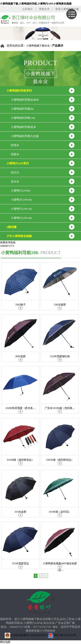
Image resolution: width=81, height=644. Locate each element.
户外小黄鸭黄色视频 (19, 236)
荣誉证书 (44, 9)
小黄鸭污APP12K (21, 209)
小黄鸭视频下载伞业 (38, 46)
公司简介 (28, 9)
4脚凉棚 (11, 227)
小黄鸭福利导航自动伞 (25, 100)
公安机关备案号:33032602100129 (26, 635)
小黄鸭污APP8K (21, 191)
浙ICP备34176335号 (62, 635)
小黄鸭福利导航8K (22, 109)
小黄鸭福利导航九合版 (25, 136)
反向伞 (15, 182)
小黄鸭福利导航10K (23, 118)
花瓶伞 (15, 154)
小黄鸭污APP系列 (18, 163)
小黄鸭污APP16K (21, 218)
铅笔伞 (15, 145)
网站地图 (5, 642)
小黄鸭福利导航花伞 (23, 127)
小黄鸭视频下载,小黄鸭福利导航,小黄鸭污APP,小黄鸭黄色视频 (36, 4)
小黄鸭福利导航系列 (19, 91)
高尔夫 (15, 172)
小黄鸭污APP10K (21, 200)
